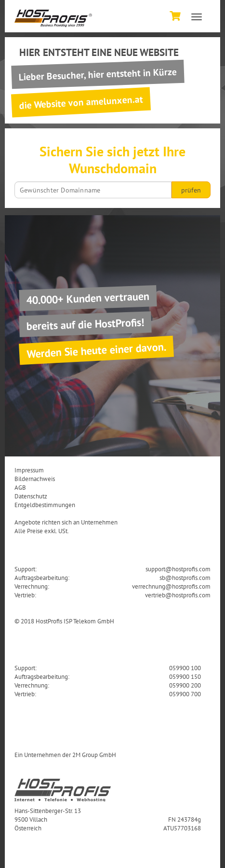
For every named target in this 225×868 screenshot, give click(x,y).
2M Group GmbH (94, 755)
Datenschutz (31, 496)
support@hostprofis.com (178, 569)
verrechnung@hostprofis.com (171, 586)
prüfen (191, 190)
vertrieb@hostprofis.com (178, 595)
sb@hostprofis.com (185, 578)
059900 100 (185, 668)
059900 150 (185, 676)
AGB (20, 487)
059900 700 (185, 694)
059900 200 (185, 685)
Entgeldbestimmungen (45, 505)
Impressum (29, 470)
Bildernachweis (35, 479)
